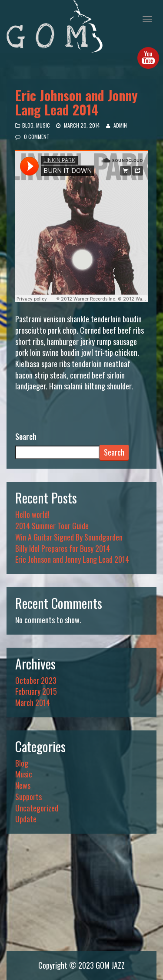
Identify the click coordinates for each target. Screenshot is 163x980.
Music (43, 125)
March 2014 (33, 703)
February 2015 (36, 691)
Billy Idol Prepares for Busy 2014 (63, 548)
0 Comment (37, 137)
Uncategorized (37, 808)
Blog (28, 125)
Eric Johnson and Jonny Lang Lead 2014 (77, 102)
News (23, 785)
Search (26, 437)
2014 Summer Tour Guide (52, 526)
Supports (28, 797)
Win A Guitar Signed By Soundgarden (69, 537)
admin (120, 125)
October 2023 (36, 680)
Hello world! (32, 514)
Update (26, 819)
